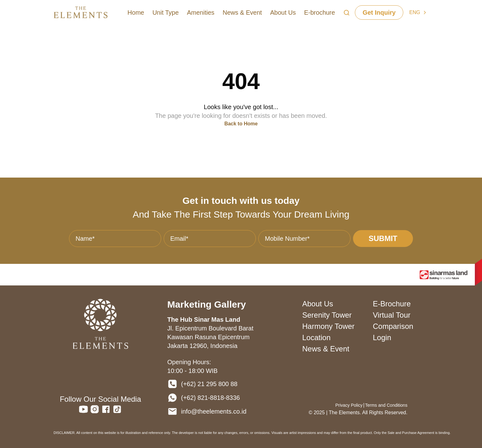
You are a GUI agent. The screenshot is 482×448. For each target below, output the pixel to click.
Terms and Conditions (386, 405)
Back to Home (241, 124)
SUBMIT (383, 238)
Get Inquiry (379, 13)
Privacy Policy (349, 405)
